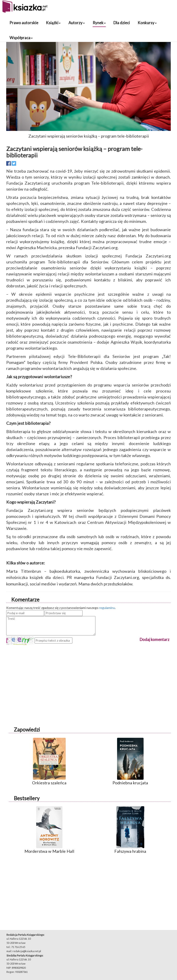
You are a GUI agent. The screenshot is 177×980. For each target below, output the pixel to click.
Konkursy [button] (147, 23)
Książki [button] (53, 23)
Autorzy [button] (77, 23)
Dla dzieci (122, 23)
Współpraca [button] (21, 38)
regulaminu (107, 608)
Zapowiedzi (27, 730)
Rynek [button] (99, 23)
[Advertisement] (88, 677)
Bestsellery (27, 798)
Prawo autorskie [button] (24, 23)
